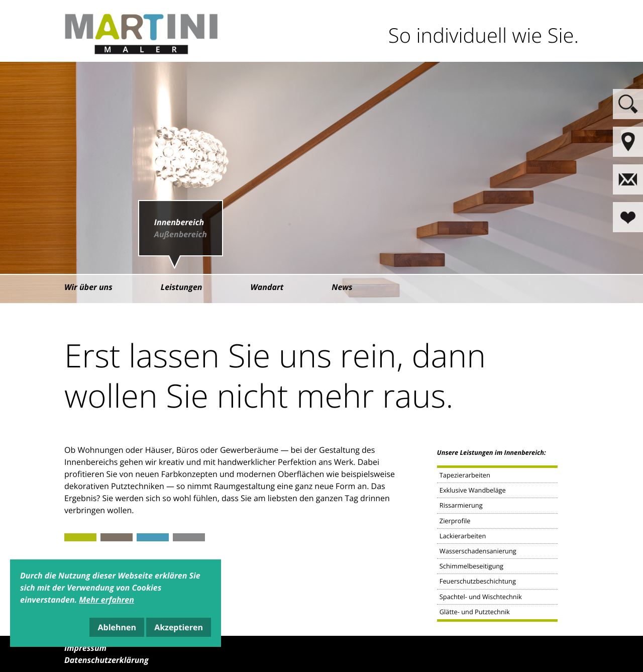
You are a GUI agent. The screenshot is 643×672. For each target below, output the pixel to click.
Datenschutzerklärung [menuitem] (106, 660)
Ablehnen (117, 627)
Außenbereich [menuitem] (181, 234)
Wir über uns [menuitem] (88, 287)
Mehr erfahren (106, 600)
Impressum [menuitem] (85, 648)
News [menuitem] (342, 287)
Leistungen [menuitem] (182, 287)
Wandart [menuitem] (267, 287)
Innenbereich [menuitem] (179, 222)
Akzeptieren (179, 627)
